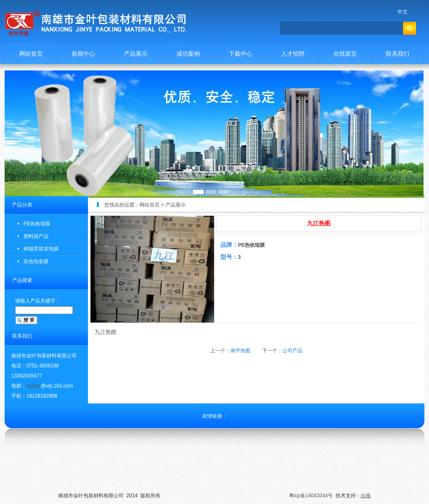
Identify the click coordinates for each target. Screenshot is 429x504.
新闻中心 (83, 54)
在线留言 (345, 54)
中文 (403, 12)
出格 (366, 496)
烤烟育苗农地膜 (41, 249)
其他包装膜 (36, 261)
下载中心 (240, 54)
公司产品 (292, 351)
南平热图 (240, 351)
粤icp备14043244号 (311, 496)
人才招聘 (293, 54)
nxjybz (34, 386)
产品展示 (136, 54)
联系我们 (398, 54)
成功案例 (188, 54)
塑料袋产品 (36, 236)
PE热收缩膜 (37, 224)
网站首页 (31, 54)
